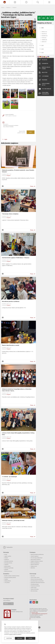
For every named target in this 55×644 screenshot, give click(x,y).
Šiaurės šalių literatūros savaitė (11, 345)
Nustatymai (9, 638)
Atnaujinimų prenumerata (44, 93)
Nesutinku (20, 638)
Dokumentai (43, 64)
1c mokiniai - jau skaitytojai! (9, 477)
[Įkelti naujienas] (15, 2)
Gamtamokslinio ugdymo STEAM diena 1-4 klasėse (16, 258)
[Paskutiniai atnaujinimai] (26, 2)
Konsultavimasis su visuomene (37, 581)
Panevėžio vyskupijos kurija (17, 612)
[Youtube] (34, 602)
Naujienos (8, 7)
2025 (42, 46)
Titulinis (3, 7)
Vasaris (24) (44, 40)
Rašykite (6, 604)
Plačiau (32, 186)
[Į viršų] (39, 627)
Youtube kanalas (45, 89)
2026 (42, 28)
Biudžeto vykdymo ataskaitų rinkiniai (12, 576)
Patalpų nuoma (34, 566)
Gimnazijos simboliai (9, 561)
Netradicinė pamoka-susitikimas (11, 301)
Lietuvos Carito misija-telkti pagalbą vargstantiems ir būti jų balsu (18, 434)
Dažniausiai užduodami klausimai (38, 583)
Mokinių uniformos (8, 571)
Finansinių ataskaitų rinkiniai (10, 578)
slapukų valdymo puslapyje (15, 634)
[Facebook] (31, 602)
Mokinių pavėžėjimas (35, 563)
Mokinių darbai (7, 566)
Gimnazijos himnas (8, 563)
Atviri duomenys (34, 591)
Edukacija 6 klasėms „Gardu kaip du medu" (13, 520)
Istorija (6, 554)
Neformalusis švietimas (36, 560)
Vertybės (6, 558)
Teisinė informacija (35, 589)
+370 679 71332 (34, 612)
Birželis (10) (44, 32)
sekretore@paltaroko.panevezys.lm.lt (39, 614)
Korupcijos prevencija (35, 586)
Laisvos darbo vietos (44, 84)
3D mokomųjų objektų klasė (37, 558)
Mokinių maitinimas (35, 565)
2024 (42, 49)
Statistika (6, 570)
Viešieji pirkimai (8, 581)
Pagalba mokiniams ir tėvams (37, 561)
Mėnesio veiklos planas (44, 68)
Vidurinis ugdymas (35, 556)
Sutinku (30, 638)
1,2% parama (44, 76)
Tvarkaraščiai (8, 547)
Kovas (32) (44, 38)
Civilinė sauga (34, 588)
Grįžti (6, 139)
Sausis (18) (44, 42)
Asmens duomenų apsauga (36, 579)
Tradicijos (6, 565)
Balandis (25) (45, 36)
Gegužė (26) (44, 34)
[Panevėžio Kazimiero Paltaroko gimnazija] (5, 2)
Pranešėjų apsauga (35, 584)
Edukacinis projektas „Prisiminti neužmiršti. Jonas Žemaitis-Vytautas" (18, 171)
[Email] (37, 602)
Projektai (43, 60)
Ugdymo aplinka (8, 556)
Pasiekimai (43, 80)
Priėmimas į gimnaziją (9, 568)
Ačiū (31, 132)
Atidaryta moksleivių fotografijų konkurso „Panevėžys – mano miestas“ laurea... (17, 390)
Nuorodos (33, 576)
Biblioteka (43, 73)
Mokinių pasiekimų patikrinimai (37, 554)
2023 (42, 53)
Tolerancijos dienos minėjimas (10, 214)
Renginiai (14, 7)
